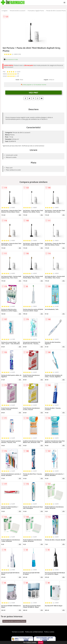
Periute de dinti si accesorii (18, 11)
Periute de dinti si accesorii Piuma (56, 11)
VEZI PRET (33, 92)
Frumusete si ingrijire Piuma (36, 11)
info (20, 215)
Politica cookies (49, 632)
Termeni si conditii (18, 632)
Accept (41, 642)
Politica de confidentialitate (34, 632)
